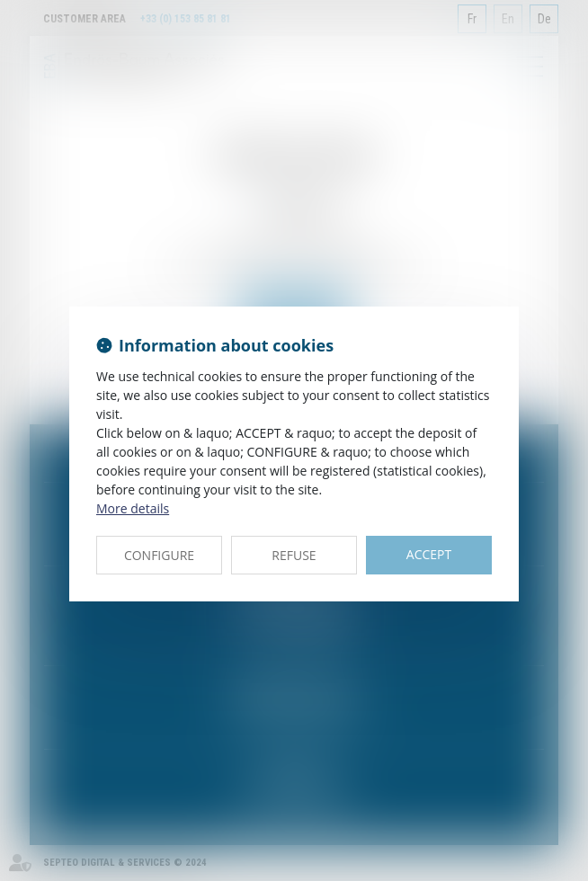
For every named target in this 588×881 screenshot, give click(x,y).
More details (133, 508)
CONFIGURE (159, 555)
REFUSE (294, 555)
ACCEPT (429, 554)
